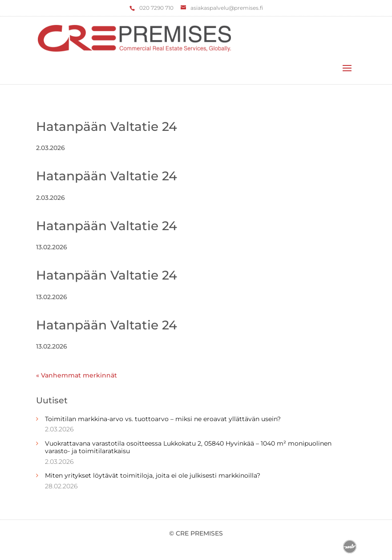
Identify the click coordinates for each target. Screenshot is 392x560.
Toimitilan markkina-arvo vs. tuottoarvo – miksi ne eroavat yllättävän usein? (163, 419)
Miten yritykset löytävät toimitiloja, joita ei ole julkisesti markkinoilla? (153, 475)
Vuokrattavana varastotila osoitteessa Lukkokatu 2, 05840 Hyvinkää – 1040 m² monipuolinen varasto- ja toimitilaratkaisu (188, 447)
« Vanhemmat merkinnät (77, 375)
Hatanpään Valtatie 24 (107, 126)
